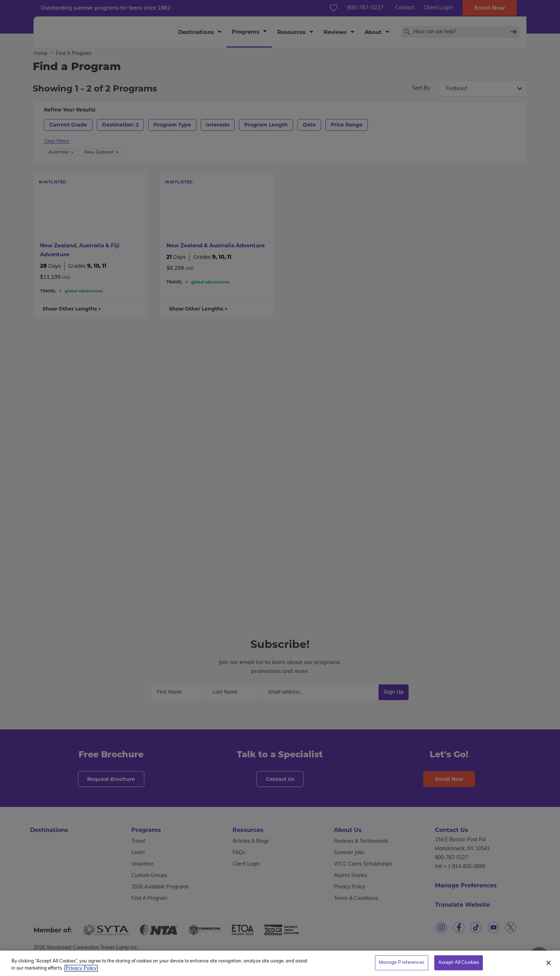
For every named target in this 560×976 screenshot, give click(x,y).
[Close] (549, 966)
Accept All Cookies (459, 966)
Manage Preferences (402, 966)
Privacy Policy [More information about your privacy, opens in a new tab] (81, 972)
